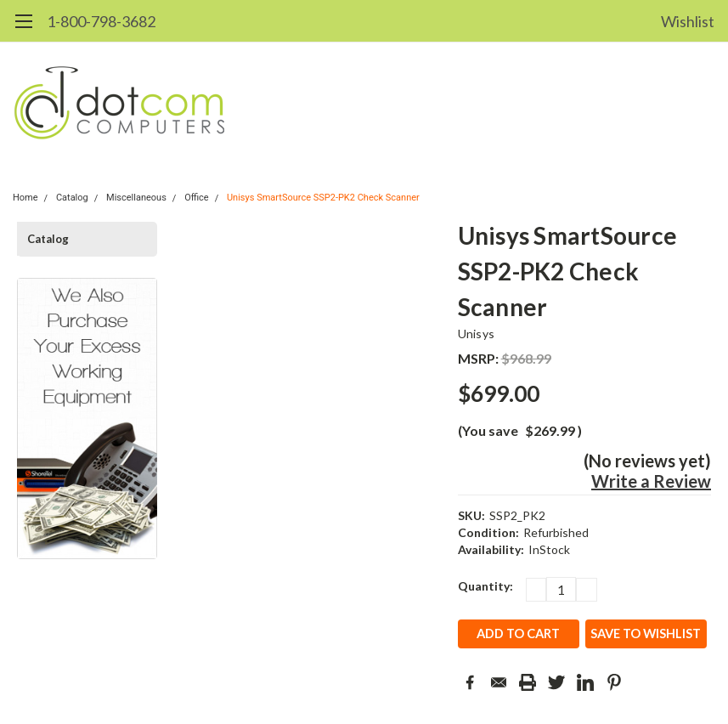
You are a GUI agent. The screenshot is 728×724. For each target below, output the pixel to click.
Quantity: (485, 586)
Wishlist (688, 21)
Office (197, 198)
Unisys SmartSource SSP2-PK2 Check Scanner (323, 198)
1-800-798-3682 (101, 21)
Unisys (477, 334)
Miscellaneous (136, 198)
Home (25, 198)
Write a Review (651, 481)
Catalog (72, 198)
